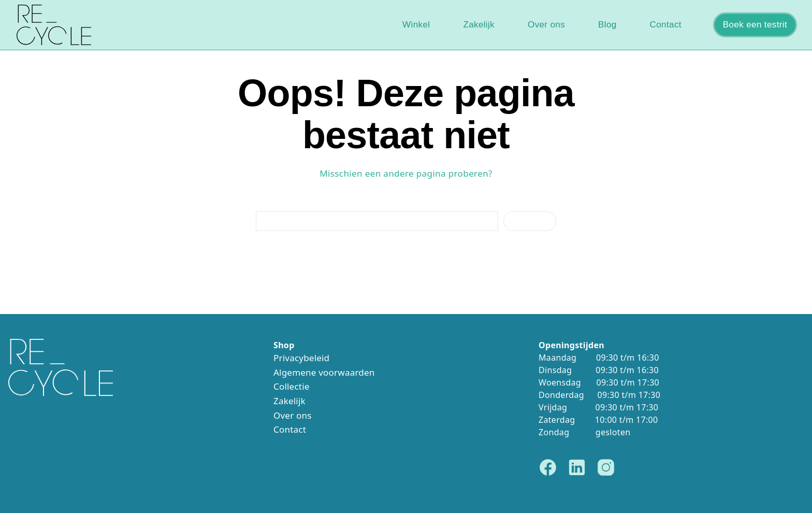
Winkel (416, 25)
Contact (666, 25)
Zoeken (530, 221)
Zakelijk (479, 25)
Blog (607, 25)
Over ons (546, 25)
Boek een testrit (755, 25)
